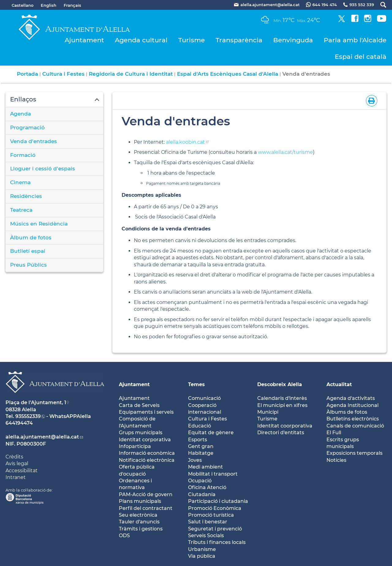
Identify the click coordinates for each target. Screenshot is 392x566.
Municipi (268, 412)
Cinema (20, 182)
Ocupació (200, 481)
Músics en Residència (39, 224)
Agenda (21, 114)
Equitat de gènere (211, 433)
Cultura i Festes (63, 74)
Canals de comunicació (355, 426)
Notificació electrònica (147, 460)
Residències (26, 196)
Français (72, 5)
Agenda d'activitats (351, 398)
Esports (198, 440)
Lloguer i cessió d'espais (43, 169)
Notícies (336, 460)
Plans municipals (140, 501)
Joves (195, 460)
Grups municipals (141, 433)
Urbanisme (202, 549)
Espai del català (361, 57)
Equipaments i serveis (146, 412)
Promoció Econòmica (215, 508)
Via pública (202, 556)
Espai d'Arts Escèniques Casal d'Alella (228, 74)
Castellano (23, 5)
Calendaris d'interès (282, 398)
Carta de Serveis (139, 405)
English (49, 5)
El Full (334, 433)
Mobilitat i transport (213, 474)
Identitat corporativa (145, 440)
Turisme (192, 40)
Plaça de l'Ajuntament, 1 (36, 403)
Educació (200, 426)
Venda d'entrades (34, 141)
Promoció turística (211, 515)
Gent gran (201, 446)
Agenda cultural (141, 40)
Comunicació (204, 398)
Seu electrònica (138, 515)
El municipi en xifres (282, 405)
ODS (124, 536)
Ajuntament (84, 40)
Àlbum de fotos (31, 237)
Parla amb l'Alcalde (355, 40)
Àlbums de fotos (347, 412)
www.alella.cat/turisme (285, 152)
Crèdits (14, 457)
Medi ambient (205, 467)
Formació (23, 155)
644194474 (19, 423)
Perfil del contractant (146, 508)
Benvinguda (293, 40)
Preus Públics (28, 265)
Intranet (16, 477)
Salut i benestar (208, 522)
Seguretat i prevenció (215, 529)
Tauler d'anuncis (139, 522)
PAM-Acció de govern (146, 494)
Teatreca (21, 210)
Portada (27, 74)
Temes (196, 384)
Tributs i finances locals (217, 542)
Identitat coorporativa (285, 426)
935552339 (28, 416)
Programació (27, 127)
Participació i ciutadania (218, 501)
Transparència (239, 40)
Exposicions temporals (354, 453)
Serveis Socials (206, 536)
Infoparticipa (135, 446)
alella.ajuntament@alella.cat (42, 437)
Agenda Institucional (352, 405)
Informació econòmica (147, 453)
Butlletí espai (28, 251)
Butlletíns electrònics (353, 419)
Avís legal (17, 463)
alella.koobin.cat (185, 142)
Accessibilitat (22, 471)
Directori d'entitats (281, 433)
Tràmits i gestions (141, 529)
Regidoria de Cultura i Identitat (131, 74)
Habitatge (201, 453)
